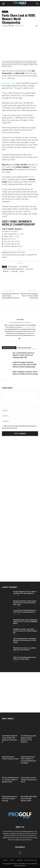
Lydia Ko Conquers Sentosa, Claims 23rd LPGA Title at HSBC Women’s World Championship (25, 365)
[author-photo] (20, 317)
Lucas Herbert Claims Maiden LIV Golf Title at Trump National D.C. (25, 611)
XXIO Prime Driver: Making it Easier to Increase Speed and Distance (29, 296)
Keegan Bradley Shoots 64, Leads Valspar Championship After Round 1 (11, 297)
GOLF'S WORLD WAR (28, 327)
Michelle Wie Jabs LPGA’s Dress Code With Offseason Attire (29, 799)
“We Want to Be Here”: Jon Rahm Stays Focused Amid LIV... (25, 649)
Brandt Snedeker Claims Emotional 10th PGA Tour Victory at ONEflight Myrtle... (25, 622)
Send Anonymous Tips (31, 860)
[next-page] (6, 381)
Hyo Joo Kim (29, 269)
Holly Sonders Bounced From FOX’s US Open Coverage (10, 799)
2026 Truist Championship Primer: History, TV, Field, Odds (25, 658)
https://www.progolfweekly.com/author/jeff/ (20, 322)
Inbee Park (6, 271)
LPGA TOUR (5, 12)
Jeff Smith (11, 26)
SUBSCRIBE (20, 860)
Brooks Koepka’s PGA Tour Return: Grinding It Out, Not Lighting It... (25, 592)
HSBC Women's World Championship (13, 269)
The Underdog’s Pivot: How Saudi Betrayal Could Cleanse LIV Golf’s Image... (25, 640)
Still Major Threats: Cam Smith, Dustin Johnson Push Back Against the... (25, 631)
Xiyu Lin (22, 271)
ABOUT (5, 860)
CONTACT (12, 860)
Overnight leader (8, 83)
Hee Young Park (24, 267)
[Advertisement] (17, 474)
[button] (3, 4)
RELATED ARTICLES (9, 348)
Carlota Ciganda (13, 267)
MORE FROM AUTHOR (24, 348)
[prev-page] (3, 381)
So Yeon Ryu (14, 271)
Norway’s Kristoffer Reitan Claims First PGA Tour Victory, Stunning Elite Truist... (25, 603)
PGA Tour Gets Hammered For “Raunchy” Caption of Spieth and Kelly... (10, 780)
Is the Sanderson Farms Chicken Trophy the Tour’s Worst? (29, 780)
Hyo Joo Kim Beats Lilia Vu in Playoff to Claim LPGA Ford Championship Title (23, 355)
